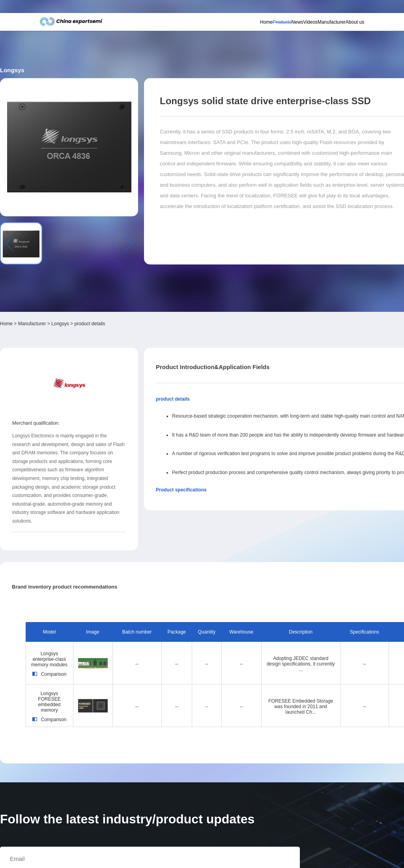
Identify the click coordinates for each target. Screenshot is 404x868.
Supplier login (321, 8)
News (262, 28)
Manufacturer (310, 28)
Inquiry (317, 163)
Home (216, 28)
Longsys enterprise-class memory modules (82, 525)
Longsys (111, 189)
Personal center (274, 8)
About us (341, 28)
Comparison (82, 546)
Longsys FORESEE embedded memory (82, 569)
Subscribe (121, 8)
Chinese (344, 8)
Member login (298, 8)
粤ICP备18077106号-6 (226, 858)
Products (239, 28)
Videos (282, 28)
